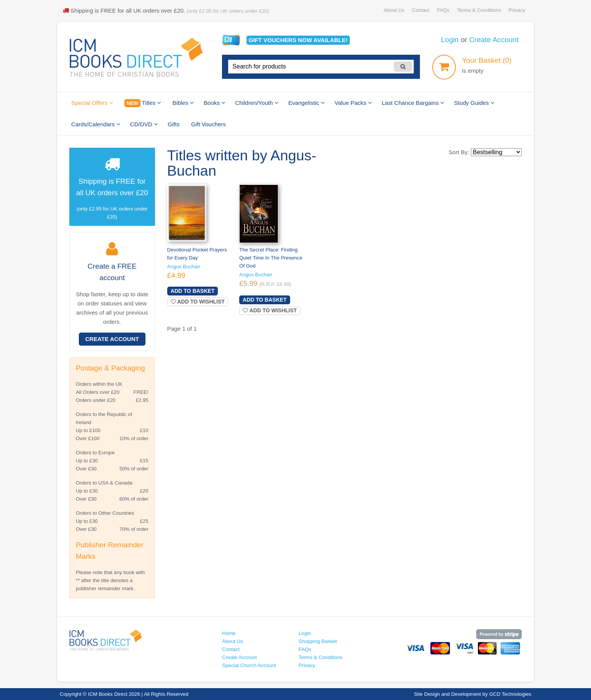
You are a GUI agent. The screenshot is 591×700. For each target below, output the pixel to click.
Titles (143, 103)
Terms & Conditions (479, 10)
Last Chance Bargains (413, 103)
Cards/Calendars (96, 124)
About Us (394, 10)
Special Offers (92, 103)
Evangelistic (306, 103)
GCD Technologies (510, 694)
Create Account (494, 40)
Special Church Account (249, 665)
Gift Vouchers (208, 124)
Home (229, 633)
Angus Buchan (184, 267)
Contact (421, 10)
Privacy (517, 10)
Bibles (183, 103)
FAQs (443, 10)
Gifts (174, 124)
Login (450, 40)
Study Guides (474, 103)
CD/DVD (144, 124)
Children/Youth (257, 103)
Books (214, 103)
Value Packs (353, 103)
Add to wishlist (198, 302)
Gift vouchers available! (298, 40)
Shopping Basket (318, 641)
